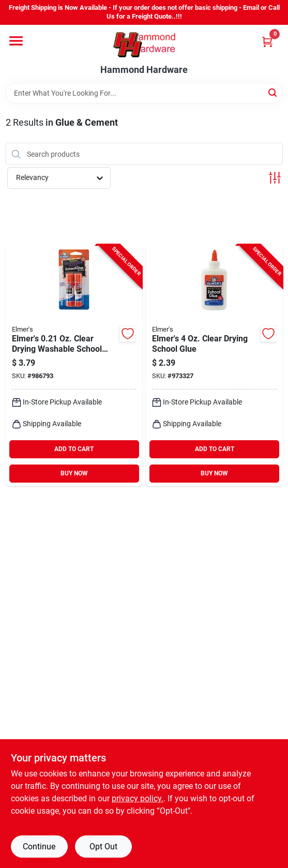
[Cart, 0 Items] (267, 42)
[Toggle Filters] (275, 178)
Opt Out (103, 847)
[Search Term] (144, 93)
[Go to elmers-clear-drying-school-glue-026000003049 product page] (214, 365)
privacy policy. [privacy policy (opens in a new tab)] (138, 798)
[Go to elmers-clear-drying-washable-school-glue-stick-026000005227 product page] (74, 365)
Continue (39, 847)
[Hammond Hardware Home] (144, 45)
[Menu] (16, 41)
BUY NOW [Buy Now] (74, 473)
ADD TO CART (74, 449)
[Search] (273, 92)
